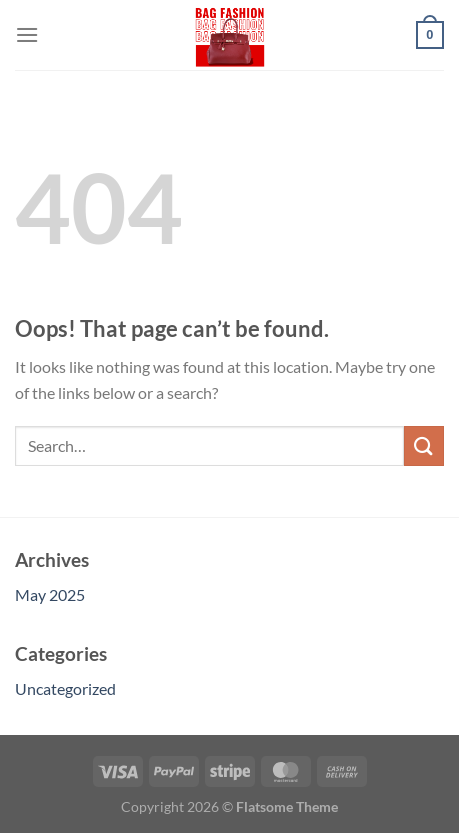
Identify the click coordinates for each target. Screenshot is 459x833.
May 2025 (50, 594)
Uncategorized (65, 688)
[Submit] (424, 445)
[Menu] (27, 34)
